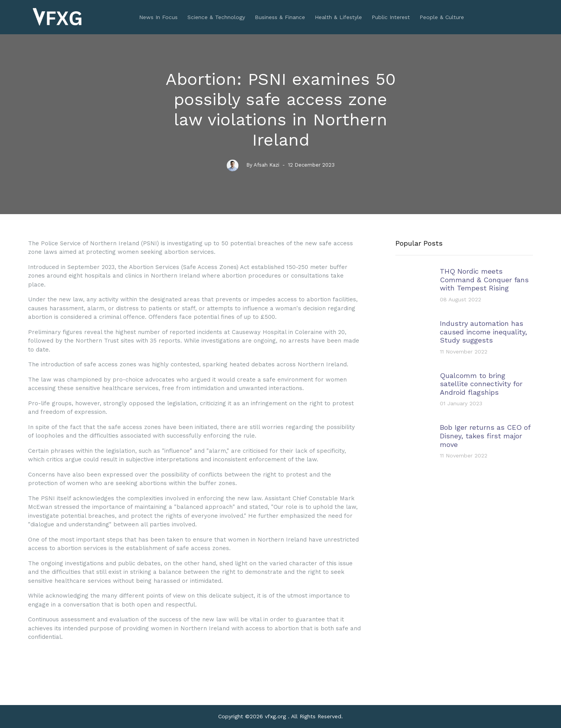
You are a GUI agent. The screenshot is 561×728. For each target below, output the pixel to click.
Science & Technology (216, 17)
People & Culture (442, 17)
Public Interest (391, 17)
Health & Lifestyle (338, 17)
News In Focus (158, 17)
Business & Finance (280, 17)
